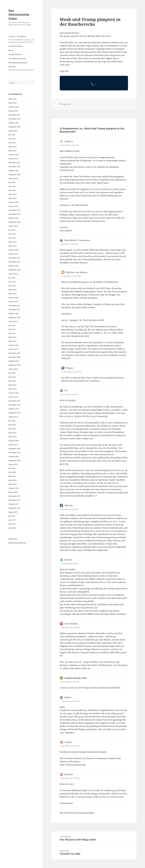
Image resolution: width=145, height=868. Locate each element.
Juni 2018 (12, 472)
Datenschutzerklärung (17, 543)
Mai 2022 (12, 286)
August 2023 (13, 226)
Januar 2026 (13, 111)
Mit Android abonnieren (18, 63)
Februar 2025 (14, 155)
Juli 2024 (12, 182)
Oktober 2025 (14, 123)
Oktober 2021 (14, 314)
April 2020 (13, 385)
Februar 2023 (14, 250)
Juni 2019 (12, 425)
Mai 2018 (12, 476)
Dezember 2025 (14, 115)
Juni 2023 (12, 234)
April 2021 (13, 337)
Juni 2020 (12, 377)
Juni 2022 (12, 282)
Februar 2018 (14, 488)
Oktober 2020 (14, 361)
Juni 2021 (12, 329)
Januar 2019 (13, 445)
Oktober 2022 (14, 266)
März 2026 (13, 103)
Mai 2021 (12, 333)
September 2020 (15, 365)
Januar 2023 (13, 254)
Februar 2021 (14, 345)
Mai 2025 (12, 143)
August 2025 (13, 131)
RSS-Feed (21, 68)
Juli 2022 (12, 278)
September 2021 (15, 317)
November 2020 (14, 357)
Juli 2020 (12, 373)
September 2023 (15, 222)
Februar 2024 (14, 202)
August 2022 (13, 274)
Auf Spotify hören (15, 54)
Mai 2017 (12, 524)
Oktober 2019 (14, 409)
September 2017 (15, 508)
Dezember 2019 (14, 401)
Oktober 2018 (14, 457)
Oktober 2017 (14, 504)
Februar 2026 (14, 107)
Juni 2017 (12, 520)
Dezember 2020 (14, 353)
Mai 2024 (12, 190)
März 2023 (13, 246)
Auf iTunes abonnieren (17, 59)
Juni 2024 (12, 186)
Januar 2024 (13, 206)
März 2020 (13, 389)
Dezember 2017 (14, 496)
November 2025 (14, 119)
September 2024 (15, 174)
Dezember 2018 (14, 449)
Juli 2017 (12, 516)
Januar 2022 (13, 302)
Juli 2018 (12, 468)
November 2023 (14, 214)
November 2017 (14, 500)
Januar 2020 (13, 397)
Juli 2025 (12, 135)
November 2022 (14, 262)
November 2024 (14, 167)
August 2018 (13, 464)
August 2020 (13, 369)
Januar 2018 (13, 492)
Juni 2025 (12, 139)
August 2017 (13, 512)
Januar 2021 (13, 349)
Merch (11, 50)
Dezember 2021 (14, 306)
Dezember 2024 (14, 163)
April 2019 (13, 433)
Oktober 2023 (14, 218)
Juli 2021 (12, 325)
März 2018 (13, 484)
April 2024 (13, 194)
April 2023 (13, 242)
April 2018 (13, 480)
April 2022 (13, 290)
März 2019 (13, 437)
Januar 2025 (13, 159)
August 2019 (13, 417)
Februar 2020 (14, 393)
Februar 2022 (14, 298)
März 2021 (13, 341)
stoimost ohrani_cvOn (75, 678)
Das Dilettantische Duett (19, 14)
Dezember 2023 (14, 210)
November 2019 (14, 405)
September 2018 (15, 461)
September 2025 (15, 127)
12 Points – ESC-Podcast (21, 39)
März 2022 (13, 294)
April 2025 (13, 147)
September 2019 (15, 413)
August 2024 (13, 178)
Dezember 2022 (14, 258)
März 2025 (13, 151)
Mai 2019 (12, 429)
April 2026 (13, 99)
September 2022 (15, 270)
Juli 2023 (12, 230)
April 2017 (13, 528)
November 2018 (14, 453)
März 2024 (13, 198)
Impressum (13, 539)
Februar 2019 (14, 441)
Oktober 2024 (14, 171)
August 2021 (13, 321)
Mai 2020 (12, 381)
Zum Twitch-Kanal (16, 46)
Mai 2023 (12, 238)
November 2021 (14, 310)
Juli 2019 (12, 421)
